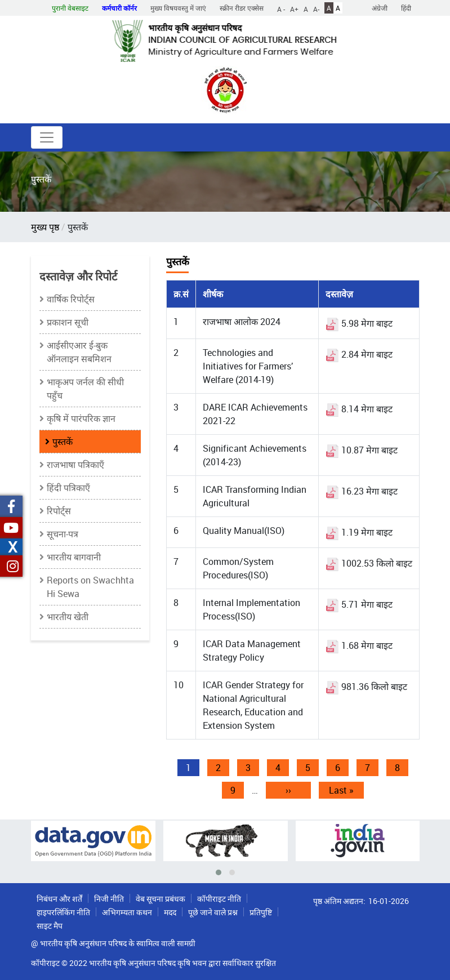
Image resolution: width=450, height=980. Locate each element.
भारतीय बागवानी (74, 557)
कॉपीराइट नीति (219, 899)
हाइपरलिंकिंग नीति (63, 912)
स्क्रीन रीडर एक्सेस (242, 8)
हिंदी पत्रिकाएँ (68, 488)
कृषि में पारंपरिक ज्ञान (81, 418)
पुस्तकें (63, 442)
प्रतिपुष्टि (261, 912)
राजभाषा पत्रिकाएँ (75, 465)
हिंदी (406, 8)
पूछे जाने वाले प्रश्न (213, 912)
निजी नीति (109, 899)
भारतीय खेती (68, 617)
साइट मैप (50, 926)
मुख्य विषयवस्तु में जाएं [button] (178, 8)
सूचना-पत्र (63, 534)
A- (316, 8)
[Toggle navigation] (47, 137)
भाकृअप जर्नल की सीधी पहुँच (85, 389)
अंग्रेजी (380, 8)
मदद (170, 912)
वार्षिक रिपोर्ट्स (71, 299)
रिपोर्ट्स (59, 511)
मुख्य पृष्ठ (45, 227)
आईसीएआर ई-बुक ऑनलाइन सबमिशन (79, 352)
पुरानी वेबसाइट (70, 8)
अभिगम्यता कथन (127, 912)
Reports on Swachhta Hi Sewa (90, 587)
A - (281, 8)
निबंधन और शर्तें (59, 899)
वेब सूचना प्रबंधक (161, 899)
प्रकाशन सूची (68, 322)
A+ (294, 8)
